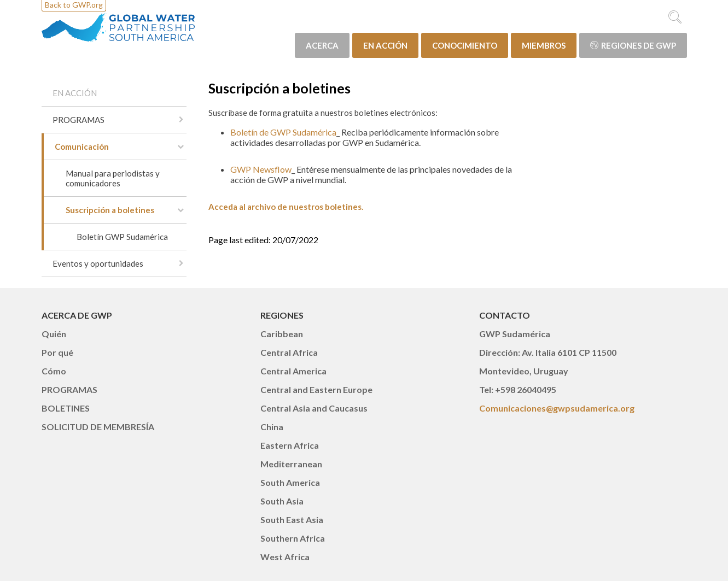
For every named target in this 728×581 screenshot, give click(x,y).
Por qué (57, 352)
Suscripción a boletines (110, 210)
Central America (293, 371)
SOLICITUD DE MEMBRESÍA (98, 427)
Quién (54, 334)
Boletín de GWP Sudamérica (283, 132)
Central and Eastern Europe (316, 389)
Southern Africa (293, 538)
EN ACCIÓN (385, 45)
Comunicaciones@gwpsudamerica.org (557, 408)
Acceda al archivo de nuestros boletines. (286, 207)
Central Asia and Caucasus (314, 408)
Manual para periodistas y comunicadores (113, 178)
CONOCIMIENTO (465, 45)
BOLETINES (66, 408)
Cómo (54, 371)
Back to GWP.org (74, 5)
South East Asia (292, 520)
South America (290, 482)
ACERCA (322, 45)
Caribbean (282, 334)
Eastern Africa (290, 445)
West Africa (285, 557)
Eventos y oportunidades (98, 263)
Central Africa (289, 352)
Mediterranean (291, 464)
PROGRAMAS (78, 120)
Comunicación (82, 146)
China (272, 427)
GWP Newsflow (261, 169)
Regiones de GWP (633, 45)
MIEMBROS (544, 45)
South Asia (282, 501)
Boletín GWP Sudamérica (122, 237)
